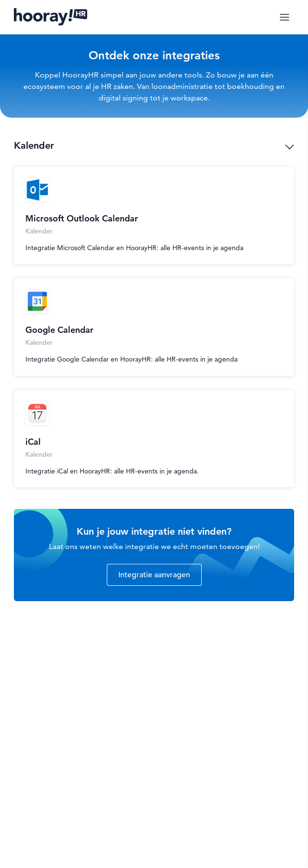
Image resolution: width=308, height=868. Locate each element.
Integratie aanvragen (154, 575)
